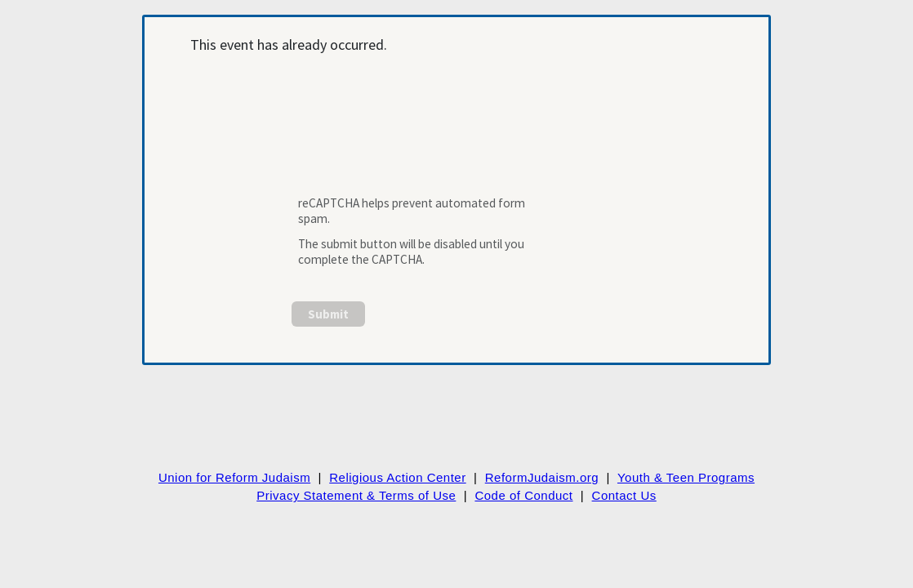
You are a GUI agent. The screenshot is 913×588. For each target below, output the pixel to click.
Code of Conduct (523, 495)
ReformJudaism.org (542, 477)
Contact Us (624, 495)
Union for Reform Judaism (234, 477)
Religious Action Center (397, 477)
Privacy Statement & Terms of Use (356, 495)
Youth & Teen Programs (686, 477)
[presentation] (417, 134)
